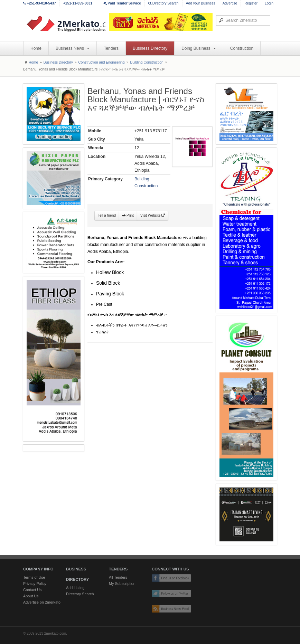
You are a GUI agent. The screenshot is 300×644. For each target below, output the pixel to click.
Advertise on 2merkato (42, 602)
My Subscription (122, 584)
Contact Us (32, 590)
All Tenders (118, 577)
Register (251, 3)
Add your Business (201, 3)
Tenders (111, 48)
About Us (31, 596)
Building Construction (147, 62)
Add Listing (75, 588)
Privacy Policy (35, 584)
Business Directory (150, 48)
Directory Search (163, 3)
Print (128, 215)
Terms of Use (34, 577)
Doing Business (199, 48)
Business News (73, 48)
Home (36, 48)
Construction (242, 48)
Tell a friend (107, 215)
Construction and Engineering (101, 62)
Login (269, 3)
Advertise (230, 3)
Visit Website (153, 215)
